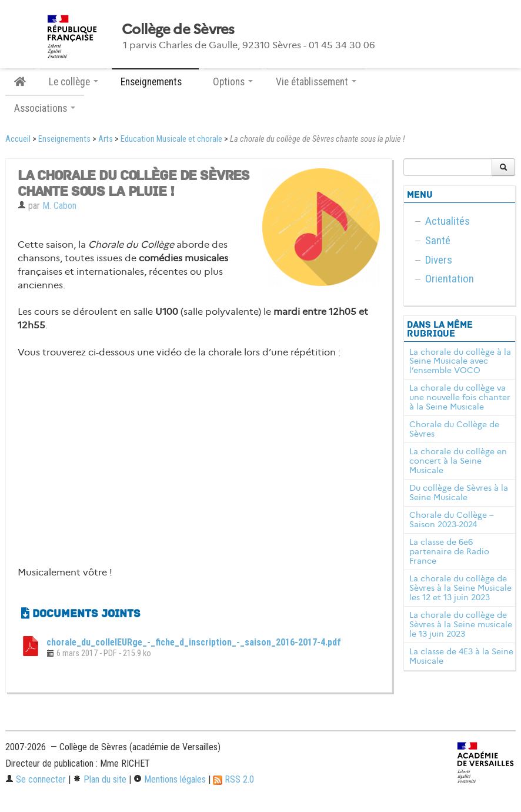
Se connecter (36, 779)
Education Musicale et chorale (171, 139)
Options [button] (233, 82)
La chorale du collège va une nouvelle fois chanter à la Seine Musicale (460, 397)
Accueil (18, 139)
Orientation (450, 279)
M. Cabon (59, 206)
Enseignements (64, 139)
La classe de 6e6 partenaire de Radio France (449, 551)
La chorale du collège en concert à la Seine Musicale (458, 461)
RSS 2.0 (233, 779)
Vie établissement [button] (316, 82)
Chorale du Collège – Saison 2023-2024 (452, 520)
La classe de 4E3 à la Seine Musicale (461, 656)
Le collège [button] (74, 82)
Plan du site (100, 779)
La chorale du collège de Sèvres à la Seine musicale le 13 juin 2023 (461, 624)
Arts (106, 139)
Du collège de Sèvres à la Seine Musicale (459, 492)
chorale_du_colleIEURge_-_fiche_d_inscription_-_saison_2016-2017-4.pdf (194, 642)
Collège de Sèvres (178, 29)
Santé (438, 240)
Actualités (447, 221)
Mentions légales (170, 779)
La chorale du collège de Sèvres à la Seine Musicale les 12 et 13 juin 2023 (460, 588)
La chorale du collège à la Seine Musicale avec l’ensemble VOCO (460, 361)
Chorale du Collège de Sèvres (454, 429)
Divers (439, 260)
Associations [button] (45, 108)
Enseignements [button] (155, 82)
